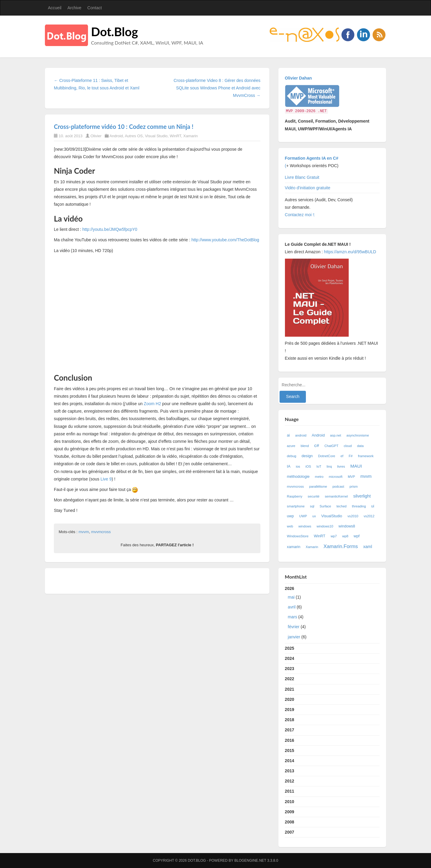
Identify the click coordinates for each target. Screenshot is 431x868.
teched (342, 506)
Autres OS (134, 136)
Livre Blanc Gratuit (302, 177)
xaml (368, 547)
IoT (319, 466)
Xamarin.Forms (341, 546)
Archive (74, 8)
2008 (290, 822)
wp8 (345, 536)
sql (312, 506)
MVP (351, 477)
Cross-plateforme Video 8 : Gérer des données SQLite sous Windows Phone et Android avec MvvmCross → (217, 88)
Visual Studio (156, 136)
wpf (357, 536)
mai (291, 597)
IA (289, 466)
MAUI (356, 466)
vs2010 (353, 516)
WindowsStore (298, 536)
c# (317, 445)
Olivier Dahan (298, 78)
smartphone (296, 506)
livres (341, 466)
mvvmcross (101, 532)
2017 (290, 730)
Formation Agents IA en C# (312, 158)
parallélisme (318, 486)
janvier (294, 637)
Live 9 (106, 479)
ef (342, 456)
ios (298, 466)
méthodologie (298, 477)
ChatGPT (331, 446)
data (360, 446)
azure (291, 446)
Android (116, 136)
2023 (290, 669)
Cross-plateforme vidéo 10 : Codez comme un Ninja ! (124, 126)
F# (351, 456)
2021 (290, 689)
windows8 (347, 526)
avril (292, 607)
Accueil (55, 8)
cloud (348, 446)
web (290, 526)
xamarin (294, 547)
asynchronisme (358, 435)
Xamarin (190, 136)
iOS (308, 466)
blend (305, 446)
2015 (290, 750)
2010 (290, 802)
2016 (290, 740)
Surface (325, 506)
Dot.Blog (114, 32)
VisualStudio (332, 516)
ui (373, 506)
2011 (290, 791)
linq (329, 466)
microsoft (336, 477)
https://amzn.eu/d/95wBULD (349, 252)
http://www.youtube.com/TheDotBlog (225, 240)
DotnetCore (327, 456)
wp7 (334, 536)
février (294, 627)
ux (314, 516)
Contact (95, 8)
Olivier (96, 136)
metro (319, 477)
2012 (290, 781)
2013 (290, 771)
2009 (290, 812)
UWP (303, 516)
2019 (290, 710)
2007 (290, 832)
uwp (290, 516)
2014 (290, 761)
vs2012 (369, 516)
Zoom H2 (152, 404)
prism (354, 486)
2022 (290, 679)
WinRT (175, 136)
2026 (332, 614)
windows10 (325, 526)
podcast (338, 486)
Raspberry (295, 496)
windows (305, 526)
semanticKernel (336, 496)
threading (359, 506)
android (301, 435)
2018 (290, 720)
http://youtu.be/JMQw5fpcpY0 (110, 229)
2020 (290, 699)
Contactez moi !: (301, 215)
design (307, 456)
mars (293, 617)
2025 (290, 648)
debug (292, 456)
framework (366, 456)
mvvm (84, 532)
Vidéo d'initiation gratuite (308, 188)
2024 (290, 658)
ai (289, 435)
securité (314, 496)
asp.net (336, 435)
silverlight (362, 496)
